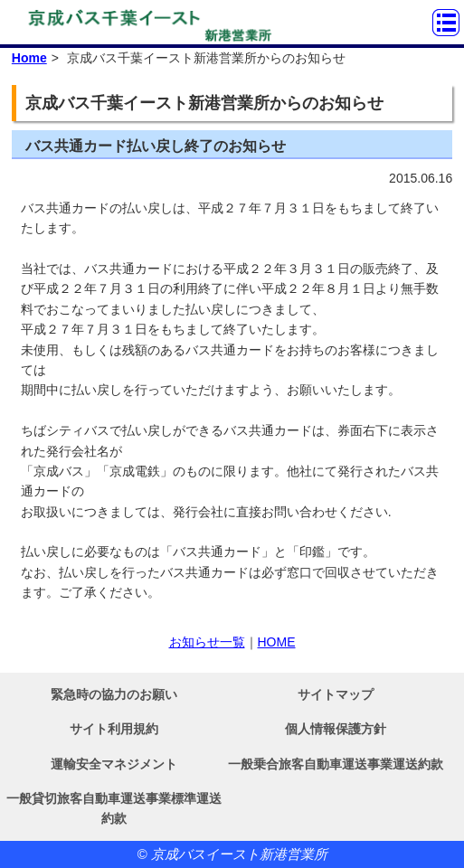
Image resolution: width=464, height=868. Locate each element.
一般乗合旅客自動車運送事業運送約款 (336, 764)
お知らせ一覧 (207, 642)
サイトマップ (336, 694)
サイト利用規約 (114, 729)
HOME (277, 642)
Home (29, 58)
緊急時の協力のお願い (114, 694)
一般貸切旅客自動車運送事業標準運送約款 (114, 808)
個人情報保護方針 (336, 729)
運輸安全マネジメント (114, 764)
